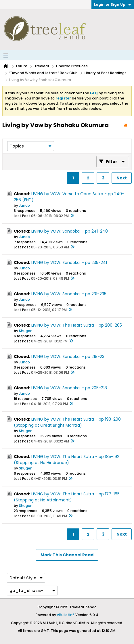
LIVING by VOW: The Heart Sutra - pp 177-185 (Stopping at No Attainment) (67, 497)
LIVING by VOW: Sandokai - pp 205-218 (69, 388)
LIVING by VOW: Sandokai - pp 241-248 (70, 231)
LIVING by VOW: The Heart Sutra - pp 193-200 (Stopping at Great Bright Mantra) (67, 422)
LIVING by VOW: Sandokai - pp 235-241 (69, 262)
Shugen (26, 331)
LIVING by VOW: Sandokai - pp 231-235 (69, 294)
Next (122, 178)
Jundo (24, 205)
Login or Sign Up (113, 4)
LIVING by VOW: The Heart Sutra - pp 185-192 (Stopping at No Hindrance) (67, 460)
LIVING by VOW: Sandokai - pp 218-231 (68, 356)
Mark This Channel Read (67, 555)
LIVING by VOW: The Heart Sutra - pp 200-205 (77, 325)
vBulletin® (66, 615)
